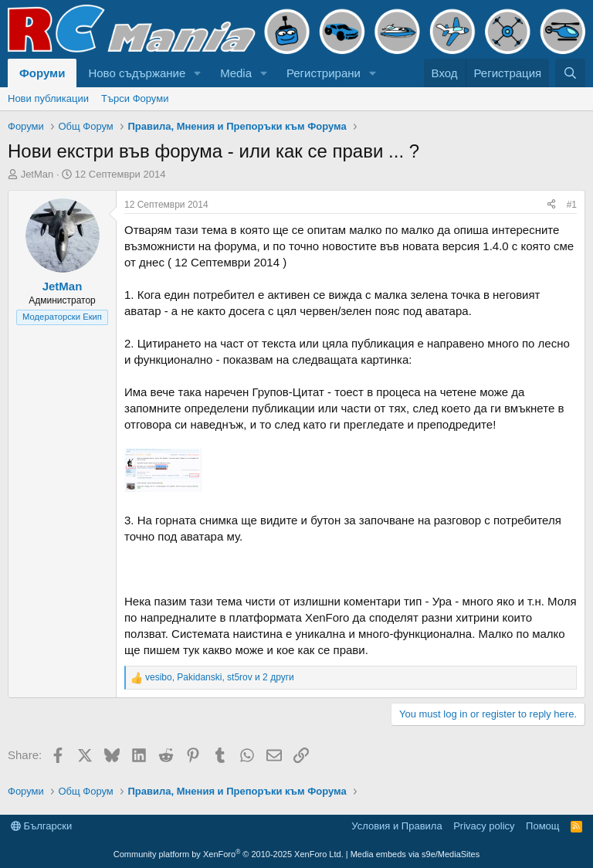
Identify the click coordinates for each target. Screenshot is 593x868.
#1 (572, 205)
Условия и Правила (396, 826)
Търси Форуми (135, 98)
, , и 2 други (220, 677)
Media (236, 73)
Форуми (42, 73)
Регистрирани (324, 73)
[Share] (551, 205)
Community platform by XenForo (229, 854)
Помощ (542, 826)
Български (41, 826)
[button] (198, 73)
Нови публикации (48, 98)
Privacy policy (484, 826)
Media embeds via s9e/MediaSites (415, 854)
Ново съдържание (137, 73)
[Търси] (570, 73)
